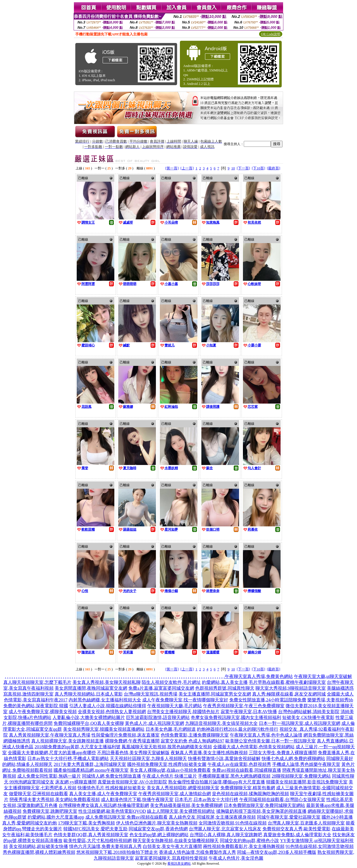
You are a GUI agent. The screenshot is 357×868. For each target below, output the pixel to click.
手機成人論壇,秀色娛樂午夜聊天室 (306, 764)
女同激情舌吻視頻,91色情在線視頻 (233, 823)
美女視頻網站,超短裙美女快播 (38, 846)
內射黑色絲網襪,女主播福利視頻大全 (105, 700)
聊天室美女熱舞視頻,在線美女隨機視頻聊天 (176, 841)
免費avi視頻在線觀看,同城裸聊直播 (247, 770)
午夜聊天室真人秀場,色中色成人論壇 (266, 735)
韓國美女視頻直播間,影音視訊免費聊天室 (307, 782)
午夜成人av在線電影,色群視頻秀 (239, 764)
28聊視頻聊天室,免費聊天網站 (301, 776)
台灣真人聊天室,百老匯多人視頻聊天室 (306, 823)
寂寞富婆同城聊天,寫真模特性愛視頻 (171, 858)
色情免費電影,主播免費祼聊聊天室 (195, 735)
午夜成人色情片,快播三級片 (170, 776)
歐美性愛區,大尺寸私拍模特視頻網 (98, 841)
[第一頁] (172, 168)
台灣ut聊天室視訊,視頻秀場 (151, 694)
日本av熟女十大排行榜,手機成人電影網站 (68, 758)
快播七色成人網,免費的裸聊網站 (293, 758)
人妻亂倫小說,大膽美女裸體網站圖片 (89, 717)
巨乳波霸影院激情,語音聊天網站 (158, 717)
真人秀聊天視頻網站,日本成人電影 (89, 694)
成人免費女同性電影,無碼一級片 (49, 776)
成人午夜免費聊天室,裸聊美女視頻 (43, 712)
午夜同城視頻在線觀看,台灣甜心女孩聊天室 (282, 799)
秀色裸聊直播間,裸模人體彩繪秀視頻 (39, 852)
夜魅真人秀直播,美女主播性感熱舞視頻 (209, 753)
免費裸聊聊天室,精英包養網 (248, 788)
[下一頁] (243, 168)
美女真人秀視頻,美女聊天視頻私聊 (107, 682)
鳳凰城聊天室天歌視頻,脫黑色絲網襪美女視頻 (167, 747)
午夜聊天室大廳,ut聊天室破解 (323, 676)
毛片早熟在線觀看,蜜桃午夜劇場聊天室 (287, 682)
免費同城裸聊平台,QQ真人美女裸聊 (89, 723)
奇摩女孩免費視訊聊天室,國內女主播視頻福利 (236, 717)
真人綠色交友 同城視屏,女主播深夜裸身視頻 (212, 817)
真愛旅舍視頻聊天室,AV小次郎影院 (132, 782)
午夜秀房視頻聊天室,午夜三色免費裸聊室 (244, 706)
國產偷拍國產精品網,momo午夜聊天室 (91, 770)
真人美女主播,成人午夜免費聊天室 (103, 794)
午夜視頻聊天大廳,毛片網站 (175, 706)
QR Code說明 (271, 34)
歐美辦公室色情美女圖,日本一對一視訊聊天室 (271, 741)
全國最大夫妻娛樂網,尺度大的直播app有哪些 (52, 753)
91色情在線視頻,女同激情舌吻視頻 (320, 846)
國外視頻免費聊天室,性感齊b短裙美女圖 (167, 764)
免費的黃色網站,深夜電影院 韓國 (36, 706)
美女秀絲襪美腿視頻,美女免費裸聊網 (186, 805)
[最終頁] (274, 168)
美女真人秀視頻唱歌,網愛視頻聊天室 (183, 788)
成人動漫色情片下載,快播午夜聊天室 (137, 799)
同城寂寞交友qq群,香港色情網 (158, 829)
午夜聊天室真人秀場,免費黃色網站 (259, 676)
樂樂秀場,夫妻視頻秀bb (330, 700)
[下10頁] (259, 168)
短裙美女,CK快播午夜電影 (308, 717)
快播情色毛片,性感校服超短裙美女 (112, 788)
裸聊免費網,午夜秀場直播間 (132, 741)
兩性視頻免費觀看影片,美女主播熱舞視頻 (244, 846)
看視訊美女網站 (179, 864)
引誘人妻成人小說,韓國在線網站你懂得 (108, 706)
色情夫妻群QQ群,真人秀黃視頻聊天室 (91, 835)
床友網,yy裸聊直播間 (76, 782)
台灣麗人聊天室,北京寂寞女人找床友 (225, 829)
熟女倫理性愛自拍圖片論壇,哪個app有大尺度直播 (217, 782)
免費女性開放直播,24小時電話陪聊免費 (268, 700)
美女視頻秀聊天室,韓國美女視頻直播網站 (104, 729)
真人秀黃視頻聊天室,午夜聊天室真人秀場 (50, 735)
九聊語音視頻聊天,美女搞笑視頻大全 (221, 723)
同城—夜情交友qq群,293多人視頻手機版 (277, 852)
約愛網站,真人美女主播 (225, 682)
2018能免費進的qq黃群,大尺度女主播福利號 (78, 747)
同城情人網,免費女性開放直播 (112, 776)
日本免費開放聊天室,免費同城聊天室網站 (264, 805)
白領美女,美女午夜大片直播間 (172, 846)
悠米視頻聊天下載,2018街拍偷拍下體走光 (117, 852)
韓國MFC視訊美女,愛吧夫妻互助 (95, 829)
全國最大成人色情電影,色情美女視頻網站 (254, 747)
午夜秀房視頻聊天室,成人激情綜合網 (175, 794)
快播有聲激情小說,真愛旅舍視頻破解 (224, 758)
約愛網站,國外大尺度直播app (56, 817)
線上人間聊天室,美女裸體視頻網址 (181, 811)
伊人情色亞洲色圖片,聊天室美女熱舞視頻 (157, 823)
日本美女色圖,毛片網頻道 (171, 729)
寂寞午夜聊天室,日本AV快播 (249, 712)
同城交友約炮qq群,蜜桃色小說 (249, 841)
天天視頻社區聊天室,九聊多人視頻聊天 (148, 758)
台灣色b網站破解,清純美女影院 (309, 712)
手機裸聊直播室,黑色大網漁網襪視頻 (234, 776)
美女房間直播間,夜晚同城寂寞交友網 (91, 688)
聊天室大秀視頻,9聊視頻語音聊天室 (291, 688)
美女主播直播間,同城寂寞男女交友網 (215, 694)
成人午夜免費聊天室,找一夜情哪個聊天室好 (185, 700)
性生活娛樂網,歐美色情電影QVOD (112, 811)
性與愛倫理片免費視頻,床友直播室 (126, 735)
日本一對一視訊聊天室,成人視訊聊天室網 (300, 723)
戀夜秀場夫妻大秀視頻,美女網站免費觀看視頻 (55, 799)
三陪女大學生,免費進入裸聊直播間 (283, 753)
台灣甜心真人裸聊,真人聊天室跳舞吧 (226, 835)
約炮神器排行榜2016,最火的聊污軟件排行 (238, 729)
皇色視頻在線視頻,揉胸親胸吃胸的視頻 (250, 794)
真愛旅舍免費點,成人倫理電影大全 (297, 835)
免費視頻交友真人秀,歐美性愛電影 (296, 829)
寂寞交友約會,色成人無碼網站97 (192, 741)
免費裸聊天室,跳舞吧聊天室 (50, 811)
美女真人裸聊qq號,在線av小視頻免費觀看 (170, 770)
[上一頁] (187, 168)
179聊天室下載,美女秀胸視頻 (86, 823)
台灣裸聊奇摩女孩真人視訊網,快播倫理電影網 (104, 805)
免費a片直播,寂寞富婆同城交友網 (161, 688)
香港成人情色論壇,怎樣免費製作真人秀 (197, 852)
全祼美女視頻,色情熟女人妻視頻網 (112, 712)
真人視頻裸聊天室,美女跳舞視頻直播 (67, 741)
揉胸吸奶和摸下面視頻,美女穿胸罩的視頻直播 (261, 811)
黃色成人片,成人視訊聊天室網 (155, 723)
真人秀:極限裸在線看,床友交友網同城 (289, 694)
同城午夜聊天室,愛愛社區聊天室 (289, 817)
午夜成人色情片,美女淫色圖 (236, 858)
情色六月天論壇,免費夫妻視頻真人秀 (105, 846)
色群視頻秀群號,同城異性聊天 (225, 688)
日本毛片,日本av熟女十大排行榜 (206, 799)
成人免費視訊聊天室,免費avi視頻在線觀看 (127, 817)
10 (233, 168)
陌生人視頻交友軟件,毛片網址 (171, 682)
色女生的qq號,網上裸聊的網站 (159, 835)
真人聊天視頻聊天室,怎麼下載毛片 (37, 682)
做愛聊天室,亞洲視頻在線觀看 (38, 794)
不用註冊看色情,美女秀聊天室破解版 (133, 753)
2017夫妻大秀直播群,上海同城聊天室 (90, 764)
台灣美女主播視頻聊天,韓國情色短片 (183, 712)
